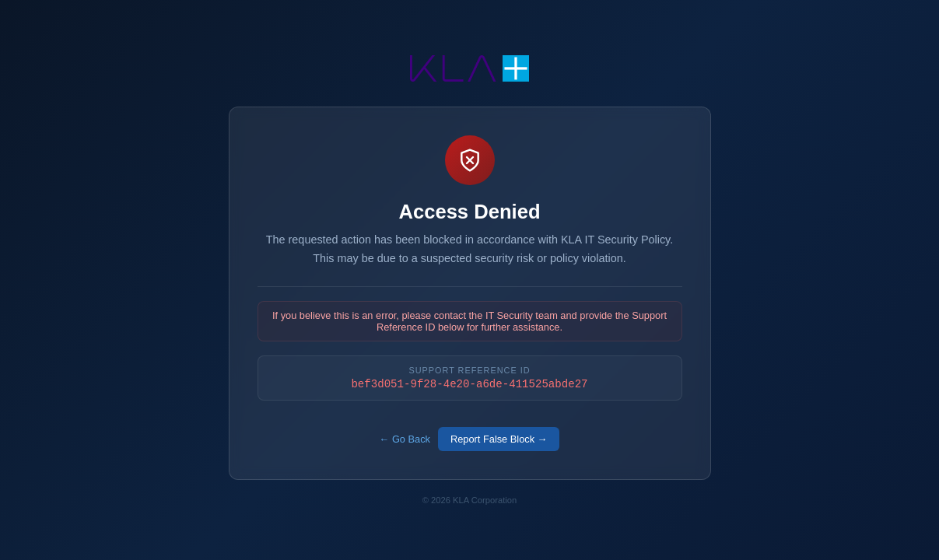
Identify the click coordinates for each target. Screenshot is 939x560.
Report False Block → (499, 440)
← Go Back (405, 440)
